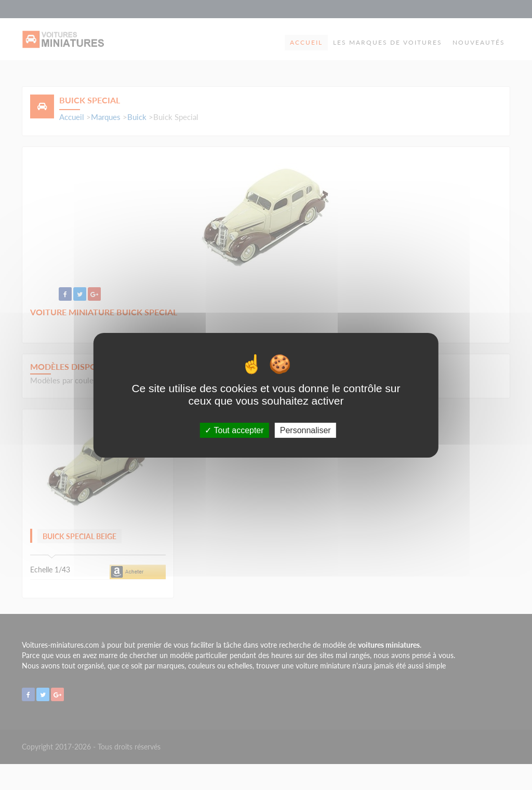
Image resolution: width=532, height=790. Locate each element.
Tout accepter (234, 430)
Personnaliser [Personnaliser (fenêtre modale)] (305, 430)
